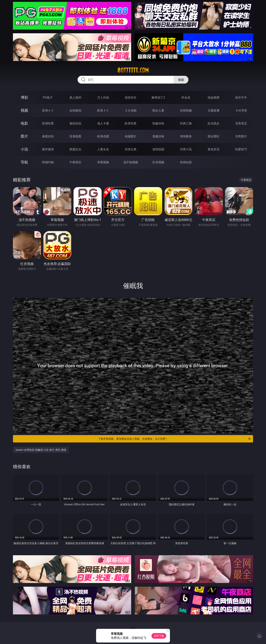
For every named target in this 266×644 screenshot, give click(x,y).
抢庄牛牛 (241, 97)
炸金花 (186, 97)
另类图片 (241, 136)
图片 (24, 136)
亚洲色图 (75, 136)
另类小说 (186, 149)
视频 (24, 110)
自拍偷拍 (75, 110)
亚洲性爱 (48, 123)
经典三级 (186, 123)
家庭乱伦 (75, 149)
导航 (24, 162)
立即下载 (159, 636)
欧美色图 (103, 136)
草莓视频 (103, 162)
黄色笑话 (214, 149)
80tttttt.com (133, 70)
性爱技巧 (241, 149)
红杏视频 (158, 162)
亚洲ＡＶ (48, 110)
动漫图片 (131, 136)
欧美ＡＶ (103, 110)
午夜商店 (75, 162)
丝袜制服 (186, 110)
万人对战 (103, 97)
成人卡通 (103, 123)
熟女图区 (214, 136)
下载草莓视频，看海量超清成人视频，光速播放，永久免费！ (175, 439)
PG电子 (48, 97)
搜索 (181, 80)
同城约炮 (48, 162)
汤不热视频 (131, 162)
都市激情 (48, 149)
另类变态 (241, 123)
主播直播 (214, 110)
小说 (24, 149)
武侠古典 (131, 149)
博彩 (24, 97)
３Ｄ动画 (131, 110)
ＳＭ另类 (241, 110)
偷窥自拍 (48, 136)
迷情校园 (158, 149)
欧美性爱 (131, 123)
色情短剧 (186, 162)
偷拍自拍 (75, 123)
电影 (24, 123)
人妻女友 (103, 149)
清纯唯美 (186, 136)
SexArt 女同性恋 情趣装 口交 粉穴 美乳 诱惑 (41, 450)
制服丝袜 (158, 123)
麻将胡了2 (158, 97)
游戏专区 (131, 97)
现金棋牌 (214, 97)
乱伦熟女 (214, 123)
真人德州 (75, 97)
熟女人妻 (158, 110)
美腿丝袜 (158, 136)
